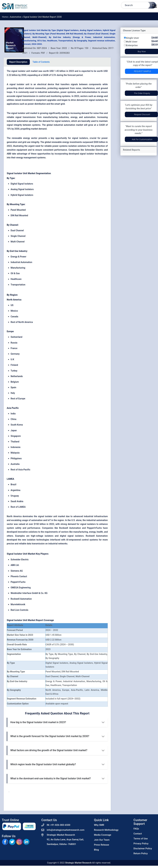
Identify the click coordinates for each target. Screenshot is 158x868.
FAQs (136, 829)
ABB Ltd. (15, 565)
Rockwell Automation (21, 599)
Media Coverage (103, 835)
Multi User (132, 42)
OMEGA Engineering (21, 588)
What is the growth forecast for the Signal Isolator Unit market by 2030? (50, 736)
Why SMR (99, 825)
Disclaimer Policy (143, 848)
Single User (132, 38)
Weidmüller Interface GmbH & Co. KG (29, 593)
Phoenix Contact (19, 576)
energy (74, 117)
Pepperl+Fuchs (18, 582)
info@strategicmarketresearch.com (66, 830)
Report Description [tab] (18, 62)
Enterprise (132, 45)
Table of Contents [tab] (41, 62)
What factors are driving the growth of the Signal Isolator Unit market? (49, 750)
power (31, 104)
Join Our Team (102, 840)
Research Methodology (106, 830)
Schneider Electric (20, 560)
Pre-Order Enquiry (142, 93)
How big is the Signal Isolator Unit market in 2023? (38, 722)
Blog (96, 850)
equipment (64, 88)
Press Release (102, 845)
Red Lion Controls (19, 610)
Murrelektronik (18, 604)
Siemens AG (17, 571)
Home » (6, 17)
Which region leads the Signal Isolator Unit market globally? (43, 764)
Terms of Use (141, 839)
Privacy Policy (141, 844)
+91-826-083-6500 (60, 825)
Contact (138, 834)
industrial (43, 92)
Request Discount (142, 114)
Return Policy (141, 853)
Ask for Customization (142, 139)
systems (72, 92)
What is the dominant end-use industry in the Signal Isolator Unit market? (51, 778)
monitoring (56, 96)
